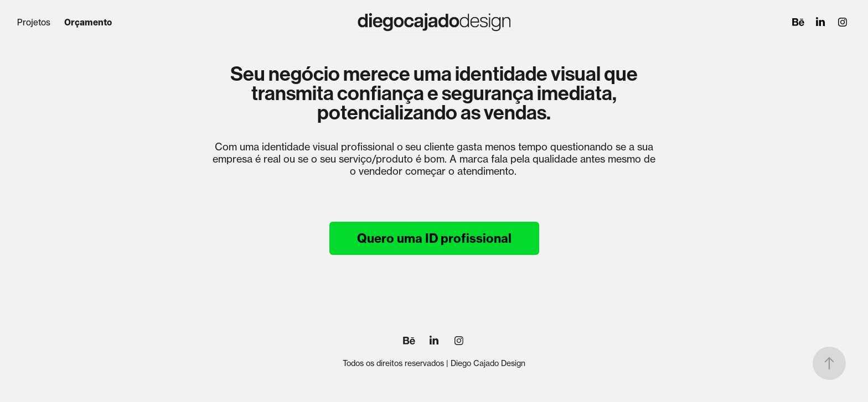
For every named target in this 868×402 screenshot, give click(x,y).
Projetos (34, 22)
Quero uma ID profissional (434, 238)
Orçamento (88, 22)
